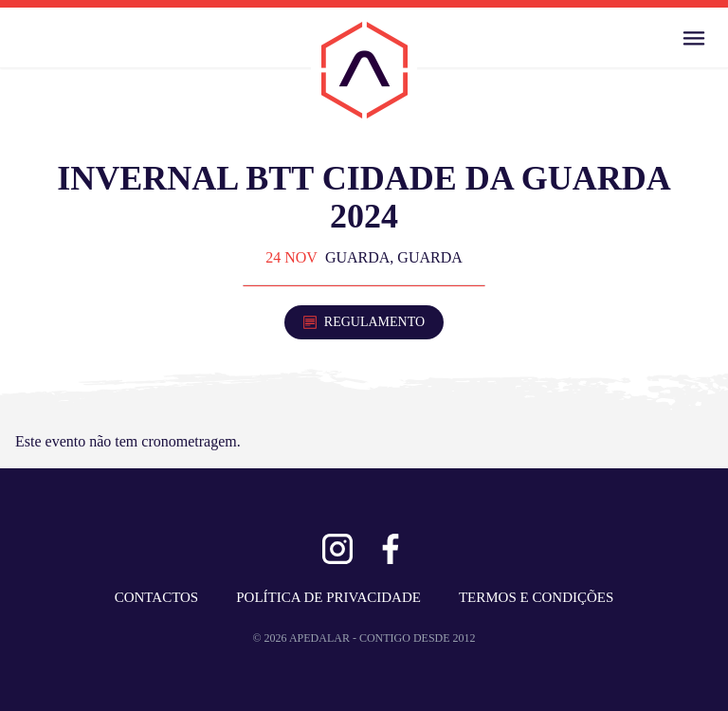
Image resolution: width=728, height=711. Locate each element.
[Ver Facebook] (391, 549)
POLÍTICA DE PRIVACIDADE (328, 597)
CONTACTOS (157, 597)
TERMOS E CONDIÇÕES (536, 597)
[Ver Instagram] (337, 549)
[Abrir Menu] (694, 38)
